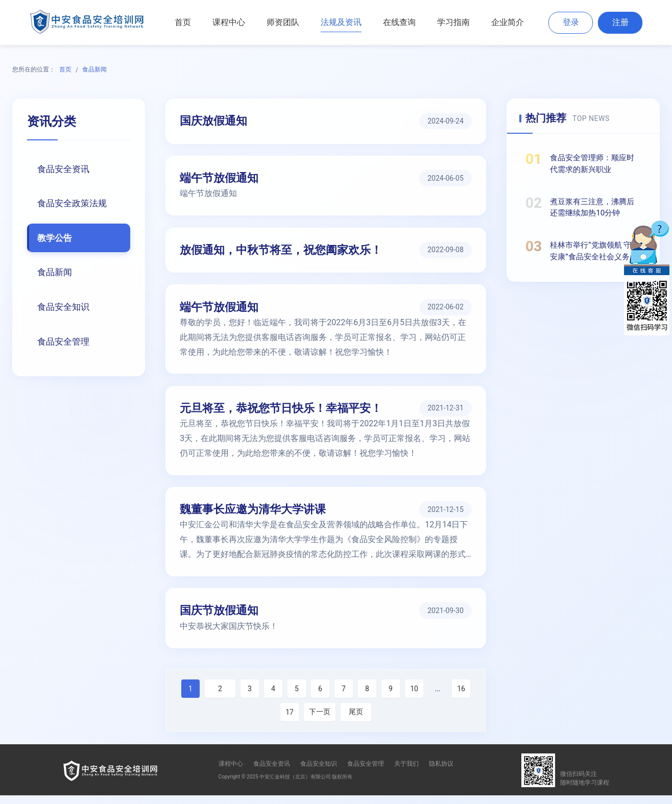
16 (461, 697)
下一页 (320, 720)
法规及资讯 (341, 22)
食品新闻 (94, 69)
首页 (183, 22)
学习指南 (453, 22)
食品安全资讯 (65, 169)
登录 (571, 22)
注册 (620, 22)
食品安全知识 (65, 308)
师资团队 (283, 22)
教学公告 (56, 238)
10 (414, 697)
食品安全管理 (65, 343)
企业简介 (508, 22)
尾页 (356, 720)
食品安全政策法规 (74, 204)
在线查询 (399, 22)
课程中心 (229, 22)
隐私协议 (441, 772)
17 (290, 721)
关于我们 (406, 772)
